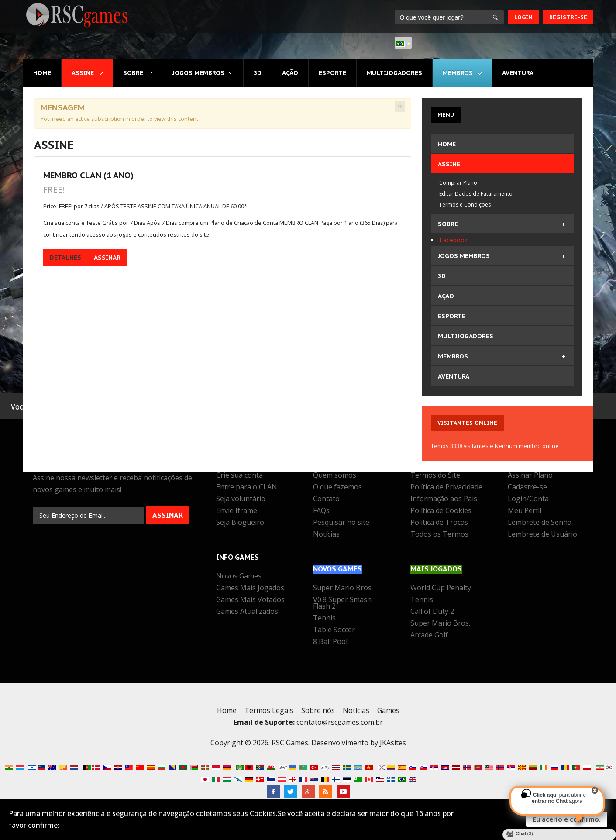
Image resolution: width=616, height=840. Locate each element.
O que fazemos (337, 488)
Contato (326, 499)
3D (258, 73)
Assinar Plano (530, 476)
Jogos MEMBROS (198, 73)
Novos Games (239, 577)
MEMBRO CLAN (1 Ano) (88, 175)
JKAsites (393, 743)
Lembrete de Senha (540, 523)
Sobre (133, 73)
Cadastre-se (527, 488)
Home (42, 73)
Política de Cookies (441, 511)
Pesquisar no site (341, 523)
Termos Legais (269, 710)
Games (388, 710)
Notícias (326, 535)
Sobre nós (318, 710)
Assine (83, 73)
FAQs (321, 511)
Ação (290, 73)
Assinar (107, 258)
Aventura (518, 73)
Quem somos (335, 476)
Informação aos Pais (444, 499)
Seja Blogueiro (240, 523)
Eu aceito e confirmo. (567, 819)
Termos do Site (435, 476)
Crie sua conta (239, 476)
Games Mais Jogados (250, 589)
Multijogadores (394, 73)
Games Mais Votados (250, 600)
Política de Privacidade (446, 488)
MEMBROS (458, 73)
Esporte (332, 73)
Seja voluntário (241, 499)
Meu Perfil (525, 511)
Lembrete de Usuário (542, 535)
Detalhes (65, 258)
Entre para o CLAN (247, 488)
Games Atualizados (247, 612)
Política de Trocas (439, 523)
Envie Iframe (237, 511)
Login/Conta (528, 499)
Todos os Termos (439, 535)
